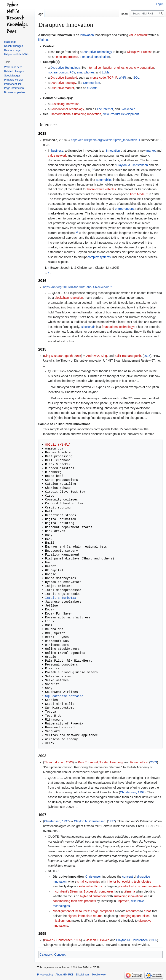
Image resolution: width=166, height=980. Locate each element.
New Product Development (121, 114)
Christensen (93, 877)
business (57, 151)
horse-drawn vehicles (102, 189)
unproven (123, 901)
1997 (111, 821)
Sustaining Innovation (65, 104)
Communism (92, 83)
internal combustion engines (106, 68)
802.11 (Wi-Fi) (58, 445)
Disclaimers (83, 975)
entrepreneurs (124, 209)
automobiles (104, 180)
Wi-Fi (122, 78)
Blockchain (128, 109)
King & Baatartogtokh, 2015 (63, 356)
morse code (98, 78)
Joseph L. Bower (97, 940)
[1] (93, 169)
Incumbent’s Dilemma (67, 891)
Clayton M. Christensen (132, 165)
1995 (154, 940)
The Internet (105, 109)
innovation (87, 35)
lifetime (43, 40)
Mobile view (99, 975)
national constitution (96, 57)
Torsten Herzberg (111, 762)
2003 (154, 762)
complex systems (99, 257)
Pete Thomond (88, 762)
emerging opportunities (134, 916)
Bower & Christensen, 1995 (62, 940)
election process (67, 57)
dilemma (129, 891)
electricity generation (140, 68)
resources (133, 911)
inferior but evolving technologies (129, 882)
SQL (136, 78)
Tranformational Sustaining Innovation (76, 114)
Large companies (103, 911)
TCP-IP (112, 78)
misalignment (62, 921)
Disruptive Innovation (56, 35)
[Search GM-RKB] (148, 13)
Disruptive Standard (64, 78)
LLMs (106, 72)
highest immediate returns (85, 916)
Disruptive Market (62, 88)
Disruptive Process (140, 52)
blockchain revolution (69, 298)
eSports (92, 88)
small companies (89, 882)
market (151, 151)
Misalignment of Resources (71, 911)
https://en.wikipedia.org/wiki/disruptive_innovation (104, 140)
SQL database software (64, 696)
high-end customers (93, 896)
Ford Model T (139, 194)
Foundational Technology (67, 109)
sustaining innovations (129, 896)
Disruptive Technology (97, 52)
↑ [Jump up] (49, 268)
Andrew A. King (97, 356)
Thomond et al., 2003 (58, 762)
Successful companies (98, 891)
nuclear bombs (58, 72)
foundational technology (118, 327)
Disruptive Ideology (63, 83)
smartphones (86, 72)
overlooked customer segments (140, 886)
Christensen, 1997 (132, 792)
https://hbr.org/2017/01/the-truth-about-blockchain (76, 287)
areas (148, 911)
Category (46, 955)
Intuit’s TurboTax (61, 598)
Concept (60, 955)
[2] (77, 232)
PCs (72, 72)
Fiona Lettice (139, 762)
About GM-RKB (65, 975)
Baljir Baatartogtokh (128, 356)
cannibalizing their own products (74, 901)
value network (138, 35)
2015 (147, 356)
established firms (90, 886)
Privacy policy (45, 975)
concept (128, 877)
